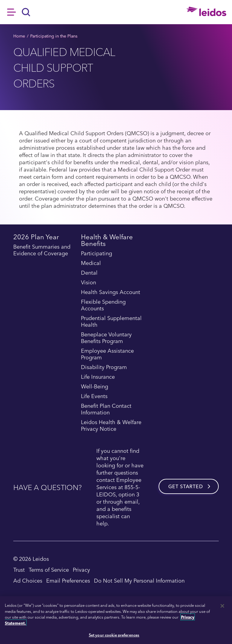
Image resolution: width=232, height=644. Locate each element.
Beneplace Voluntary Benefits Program (106, 338)
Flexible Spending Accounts (103, 305)
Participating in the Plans (54, 36)
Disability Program (104, 367)
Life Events (94, 396)
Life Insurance (98, 377)
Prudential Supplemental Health (111, 322)
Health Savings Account (111, 292)
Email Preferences (68, 580)
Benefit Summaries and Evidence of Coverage (42, 250)
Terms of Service (49, 569)
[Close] (222, 606)
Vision (89, 283)
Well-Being (95, 387)
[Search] (26, 12)
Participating (97, 253)
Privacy (81, 569)
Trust (19, 569)
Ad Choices (28, 580)
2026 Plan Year (36, 238)
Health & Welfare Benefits (107, 241)
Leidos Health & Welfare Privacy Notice (111, 426)
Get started (186, 486)
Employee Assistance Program (107, 354)
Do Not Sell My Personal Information (139, 580)
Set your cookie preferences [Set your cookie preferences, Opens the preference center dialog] (114, 635)
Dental (89, 273)
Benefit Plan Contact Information (106, 409)
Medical (91, 263)
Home (19, 36)
